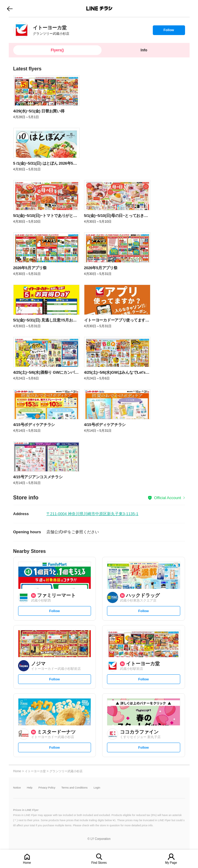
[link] (22, 30)
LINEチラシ (100, 8)
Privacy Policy (47, 788)
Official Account (167, 498)
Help (30, 788)
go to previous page (10, 8)
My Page (171, 863)
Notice (17, 788)
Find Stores (99, 863)
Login (97, 788)
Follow (169, 31)
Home (27, 863)
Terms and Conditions (75, 788)
